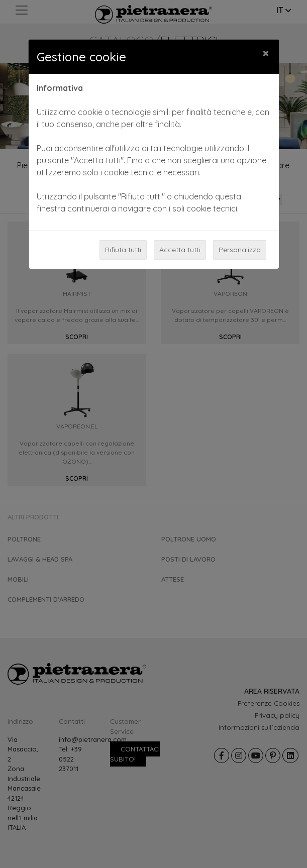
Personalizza (240, 250)
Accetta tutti (180, 250)
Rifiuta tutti (123, 250)
